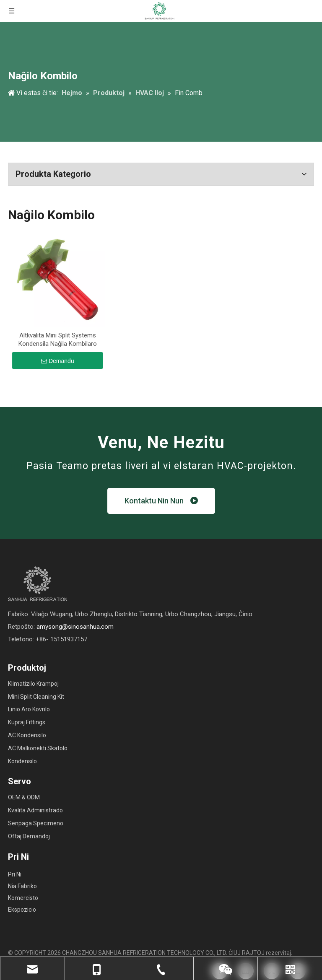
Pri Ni (15, 874)
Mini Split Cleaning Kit (36, 697)
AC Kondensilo (27, 735)
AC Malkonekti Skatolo (38, 748)
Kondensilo (22, 761)
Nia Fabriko (22, 886)
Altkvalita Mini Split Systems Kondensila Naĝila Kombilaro (58, 340)
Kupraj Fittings (27, 722)
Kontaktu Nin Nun (161, 501)
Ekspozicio (22, 910)
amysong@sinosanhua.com (75, 627)
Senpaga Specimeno (36, 823)
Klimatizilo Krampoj (33, 684)
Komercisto (23, 898)
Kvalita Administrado (35, 810)
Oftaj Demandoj (29, 836)
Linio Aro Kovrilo (29, 709)
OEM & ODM (24, 797)
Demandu (58, 361)
